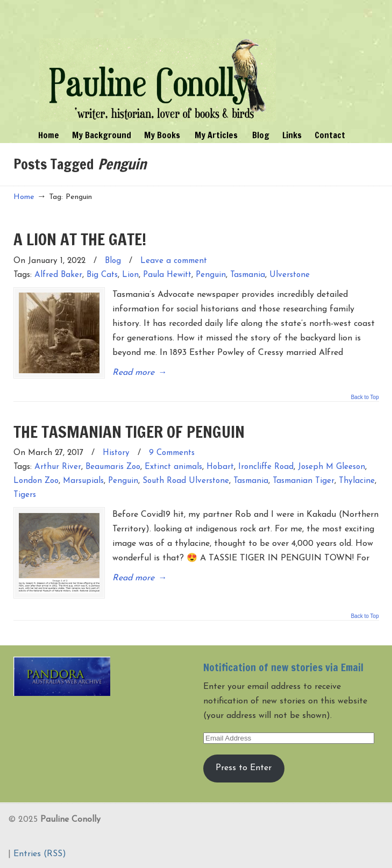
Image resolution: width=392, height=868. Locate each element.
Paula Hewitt (167, 275)
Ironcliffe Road (266, 467)
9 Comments (172, 453)
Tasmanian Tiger (304, 481)
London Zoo (36, 481)
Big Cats (102, 275)
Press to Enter (244, 768)
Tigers (25, 495)
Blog (113, 261)
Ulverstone (290, 275)
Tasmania (248, 275)
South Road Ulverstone (186, 481)
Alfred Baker (58, 275)
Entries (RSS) (40, 854)
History (116, 453)
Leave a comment (174, 261)
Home (24, 197)
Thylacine (357, 481)
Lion (130, 275)
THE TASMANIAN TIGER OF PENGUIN (129, 432)
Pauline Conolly (158, 62)
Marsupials (83, 481)
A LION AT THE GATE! (80, 239)
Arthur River (58, 467)
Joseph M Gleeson (332, 467)
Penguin (211, 275)
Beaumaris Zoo (113, 467)
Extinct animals (173, 467)
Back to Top (365, 397)
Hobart (220, 467)
